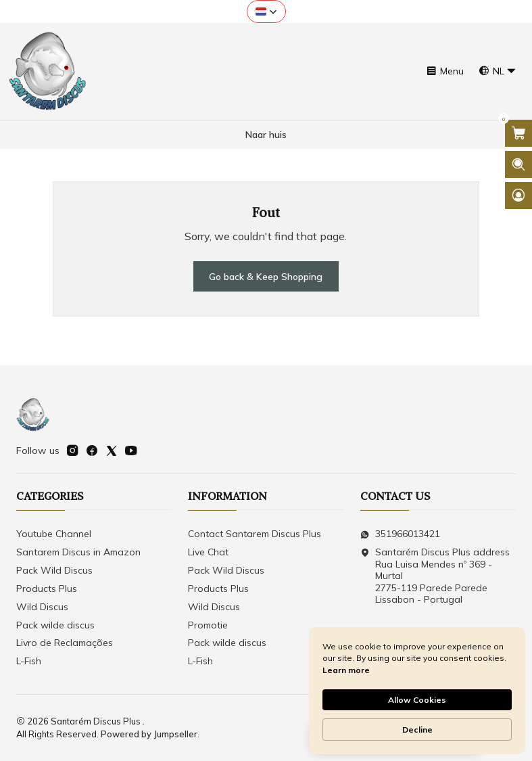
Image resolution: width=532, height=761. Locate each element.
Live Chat (208, 552)
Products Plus (47, 589)
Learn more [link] (346, 670)
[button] (266, 11)
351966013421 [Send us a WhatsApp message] (400, 534)
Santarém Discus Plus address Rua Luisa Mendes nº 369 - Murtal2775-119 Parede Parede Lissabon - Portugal (435, 576)
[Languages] (498, 71)
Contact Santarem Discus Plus (255, 534)
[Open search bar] (518, 164)
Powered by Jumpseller (149, 734)
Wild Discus (42, 607)
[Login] (518, 195)
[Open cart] (518, 133)
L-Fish (29, 661)
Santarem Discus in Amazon (78, 552)
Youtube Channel (54, 534)
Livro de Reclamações (65, 643)
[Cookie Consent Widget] (417, 691)
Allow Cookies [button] (417, 700)
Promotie (208, 625)
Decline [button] (417, 730)
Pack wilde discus (55, 625)
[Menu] (445, 71)
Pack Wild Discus (54, 570)
